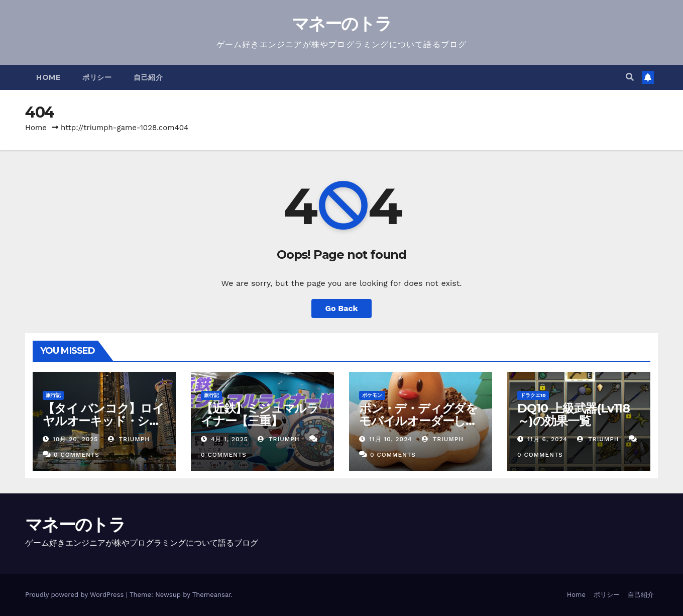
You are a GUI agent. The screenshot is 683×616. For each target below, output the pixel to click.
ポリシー (97, 77)
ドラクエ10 (533, 395)
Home (48, 77)
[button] (630, 77)
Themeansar (212, 595)
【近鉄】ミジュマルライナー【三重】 (260, 415)
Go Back (342, 308)
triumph (129, 439)
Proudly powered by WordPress (76, 595)
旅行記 (53, 395)
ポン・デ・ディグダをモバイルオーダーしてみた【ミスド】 (418, 421)
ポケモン (372, 395)
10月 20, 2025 (75, 439)
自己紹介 (148, 77)
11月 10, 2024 (390, 439)
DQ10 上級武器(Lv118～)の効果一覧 (574, 415)
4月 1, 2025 (230, 439)
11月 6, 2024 (547, 439)
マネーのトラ (342, 24)
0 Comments (77, 455)
